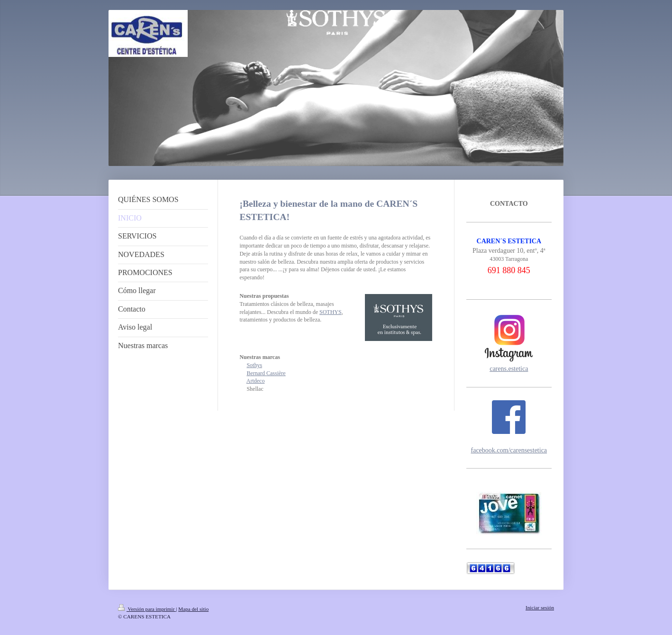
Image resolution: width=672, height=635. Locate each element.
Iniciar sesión (540, 607)
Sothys (254, 365)
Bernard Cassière (266, 373)
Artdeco (256, 381)
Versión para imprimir (147, 609)
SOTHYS (331, 312)
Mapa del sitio (193, 609)
